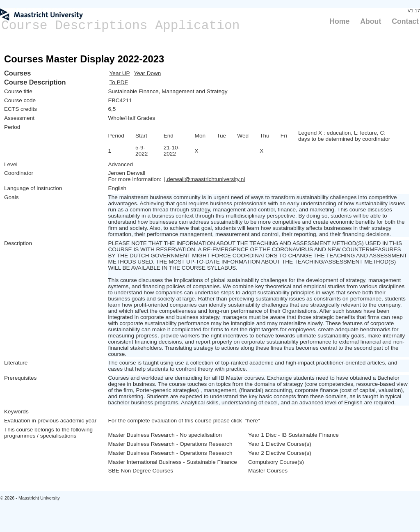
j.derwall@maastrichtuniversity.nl (204, 179)
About (371, 21)
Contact (405, 21)
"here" (252, 421)
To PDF (119, 82)
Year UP (120, 73)
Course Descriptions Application (121, 26)
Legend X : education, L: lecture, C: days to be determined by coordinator (344, 136)
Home (339, 21)
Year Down (147, 73)
